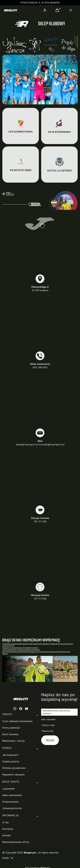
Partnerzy (8, 829)
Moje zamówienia (12, 795)
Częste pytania (11, 761)
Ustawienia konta (12, 808)
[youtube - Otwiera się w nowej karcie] (27, 709)
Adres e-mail (48, 725)
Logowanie (8, 789)
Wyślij (50, 740)
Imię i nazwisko (48, 719)
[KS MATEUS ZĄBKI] (21, 165)
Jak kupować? (10, 755)
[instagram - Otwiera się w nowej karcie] (15, 709)
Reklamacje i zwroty (14, 741)
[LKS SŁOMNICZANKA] (21, 126)
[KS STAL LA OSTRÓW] (59, 165)
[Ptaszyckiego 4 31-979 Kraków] (40, 283)
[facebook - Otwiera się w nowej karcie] (21, 709)
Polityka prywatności (14, 768)
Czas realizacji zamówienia (17, 721)
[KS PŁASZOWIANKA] (59, 126)
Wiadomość (48, 731)
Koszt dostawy (11, 734)
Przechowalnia (10, 802)
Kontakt (7, 835)
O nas (5, 822)
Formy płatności (11, 728)
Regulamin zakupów (13, 775)
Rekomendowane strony (16, 842)
